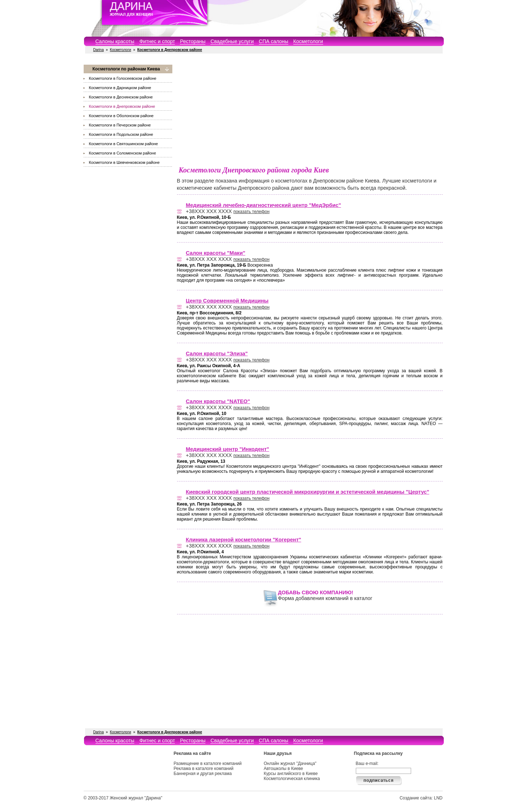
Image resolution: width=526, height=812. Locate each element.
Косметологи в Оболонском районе (121, 116)
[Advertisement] (310, 115)
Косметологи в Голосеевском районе (123, 78)
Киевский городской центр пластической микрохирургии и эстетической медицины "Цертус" (308, 492)
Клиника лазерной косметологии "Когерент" (244, 540)
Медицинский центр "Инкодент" (228, 449)
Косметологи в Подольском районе (121, 134)
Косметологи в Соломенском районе (123, 153)
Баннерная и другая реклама (203, 774)
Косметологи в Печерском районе (120, 125)
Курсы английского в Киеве (291, 774)
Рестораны (193, 41)
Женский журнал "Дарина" (136, 798)
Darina (99, 50)
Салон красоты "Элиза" (217, 354)
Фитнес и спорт (157, 41)
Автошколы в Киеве (284, 769)
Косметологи (308, 41)
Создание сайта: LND (421, 798)
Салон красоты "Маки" (216, 253)
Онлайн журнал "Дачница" (290, 763)
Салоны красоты (115, 41)
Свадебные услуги (232, 41)
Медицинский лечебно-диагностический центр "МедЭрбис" (264, 205)
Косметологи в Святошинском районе (124, 144)
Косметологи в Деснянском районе (121, 97)
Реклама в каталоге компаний (204, 769)
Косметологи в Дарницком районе (120, 88)
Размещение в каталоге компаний (208, 763)
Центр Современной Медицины (227, 301)
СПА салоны (274, 41)
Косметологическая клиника (292, 779)
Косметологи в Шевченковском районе (124, 162)
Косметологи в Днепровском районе (122, 106)
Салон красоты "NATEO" (218, 401)
